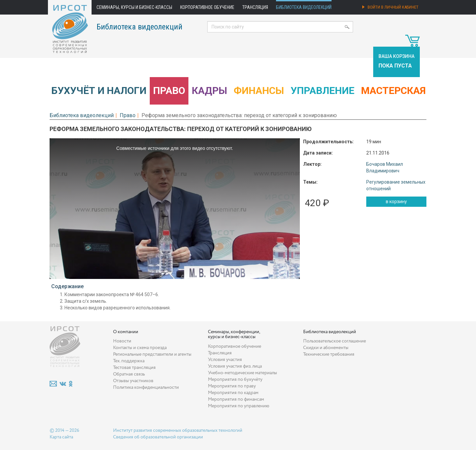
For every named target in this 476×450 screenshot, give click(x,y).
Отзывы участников (133, 381)
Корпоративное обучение (207, 7)
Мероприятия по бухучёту (235, 380)
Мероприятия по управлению (239, 406)
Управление (322, 90)
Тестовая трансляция (134, 368)
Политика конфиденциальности (146, 387)
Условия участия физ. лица (235, 366)
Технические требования (329, 354)
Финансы (259, 90)
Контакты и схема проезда (140, 348)
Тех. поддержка (129, 361)
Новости (122, 341)
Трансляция (255, 7)
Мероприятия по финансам (236, 399)
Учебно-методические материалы (242, 373)
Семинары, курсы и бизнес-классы (134, 7)
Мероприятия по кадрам (233, 393)
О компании (126, 332)
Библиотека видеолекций (304, 7)
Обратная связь (129, 374)
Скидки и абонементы (326, 348)
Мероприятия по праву (232, 386)
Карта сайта (61, 437)
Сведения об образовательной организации (158, 437)
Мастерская (393, 90)
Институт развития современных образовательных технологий (178, 430)
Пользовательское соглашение (335, 341)
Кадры (209, 90)
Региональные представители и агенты (152, 354)
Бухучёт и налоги (99, 90)
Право (169, 90)
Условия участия (225, 360)
